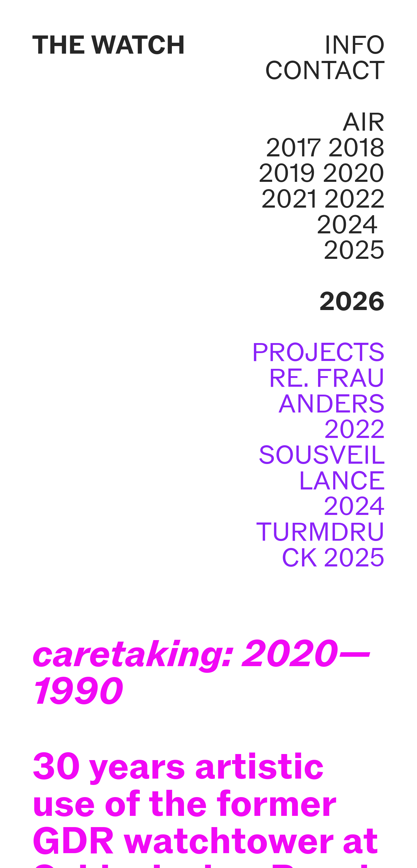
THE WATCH (109, 45)
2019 (287, 173)
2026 (352, 301)
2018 (356, 147)
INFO (355, 45)
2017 (293, 147)
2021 (289, 199)
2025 (354, 250)
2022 (355, 199)
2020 (354, 173)
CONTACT (325, 70)
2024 (347, 224)
